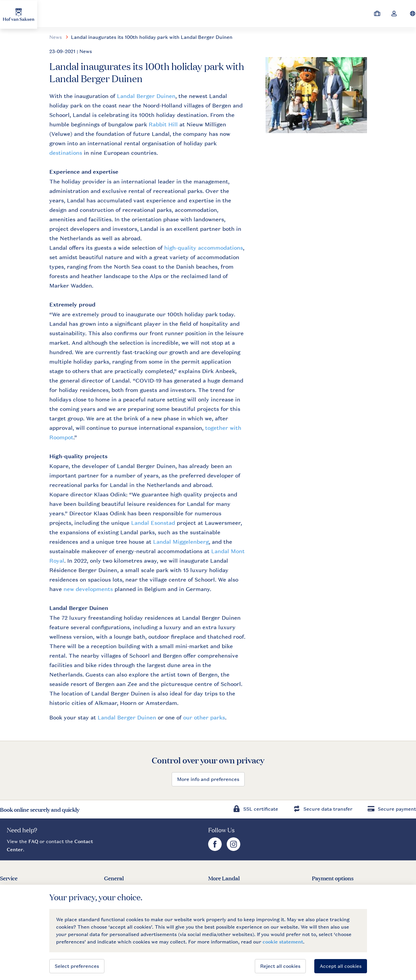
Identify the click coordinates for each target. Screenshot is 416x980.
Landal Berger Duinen (146, 96)
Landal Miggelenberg (181, 542)
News (56, 37)
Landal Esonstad (153, 523)
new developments (88, 589)
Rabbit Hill (163, 124)
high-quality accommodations (204, 248)
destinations (67, 153)
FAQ (33, 841)
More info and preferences (208, 779)
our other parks (204, 717)
